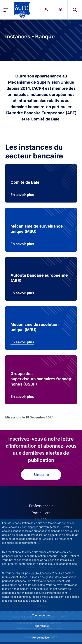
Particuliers (41, 513)
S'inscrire (41, 475)
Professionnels (41, 506)
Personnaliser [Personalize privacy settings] (41, 638)
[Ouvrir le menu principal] (6, 10)
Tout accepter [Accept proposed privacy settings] (41, 615)
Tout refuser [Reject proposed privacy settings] (41, 626)
